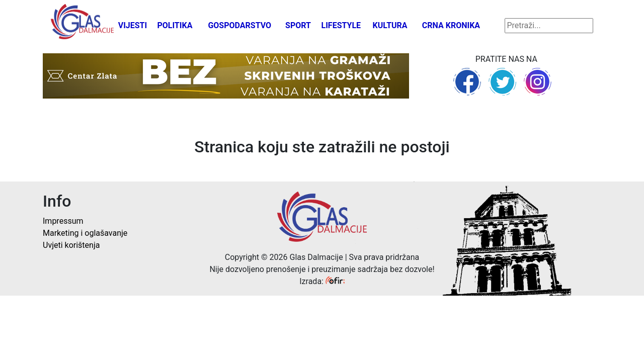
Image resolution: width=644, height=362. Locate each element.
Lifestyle (341, 25)
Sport (298, 25)
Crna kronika (451, 25)
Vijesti (133, 25)
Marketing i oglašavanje (85, 233)
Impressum (63, 221)
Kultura (390, 25)
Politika (175, 25)
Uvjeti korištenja (71, 245)
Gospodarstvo (239, 25)
